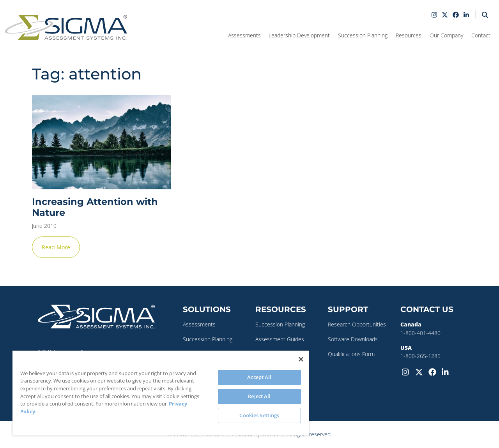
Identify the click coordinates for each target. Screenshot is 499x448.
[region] (161, 393)
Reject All (259, 396)
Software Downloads (353, 339)
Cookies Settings (259, 415)
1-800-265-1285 (420, 356)
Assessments (199, 324)
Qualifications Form (351, 354)
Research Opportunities (357, 324)
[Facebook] (434, 371)
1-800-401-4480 (420, 333)
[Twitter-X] (420, 371)
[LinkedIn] (447, 371)
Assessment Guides (280, 339)
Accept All (259, 377)
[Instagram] (407, 371)
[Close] (301, 359)
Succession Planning (208, 339)
